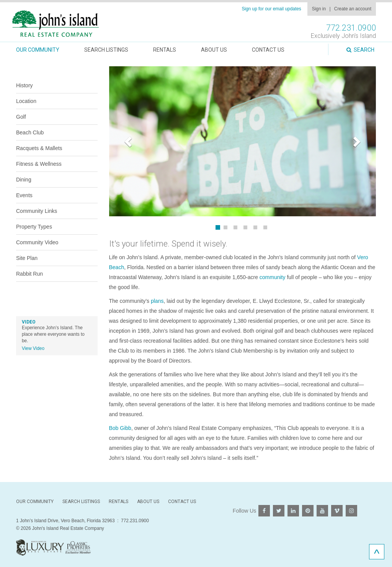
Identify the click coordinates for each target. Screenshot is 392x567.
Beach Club (30, 132)
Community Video (37, 242)
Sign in (319, 9)
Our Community (38, 50)
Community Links (37, 211)
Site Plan (27, 258)
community (273, 277)
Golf (21, 117)
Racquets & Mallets (39, 148)
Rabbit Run (29, 274)
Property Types (34, 227)
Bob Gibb (120, 428)
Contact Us (268, 50)
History (24, 85)
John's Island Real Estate (56, 24)
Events (24, 195)
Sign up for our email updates (271, 9)
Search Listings (106, 50)
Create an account (353, 9)
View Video (33, 348)
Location (26, 101)
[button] (129, 141)
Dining (24, 180)
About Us (214, 50)
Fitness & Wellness (39, 164)
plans (157, 301)
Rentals (165, 50)
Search (360, 50)
